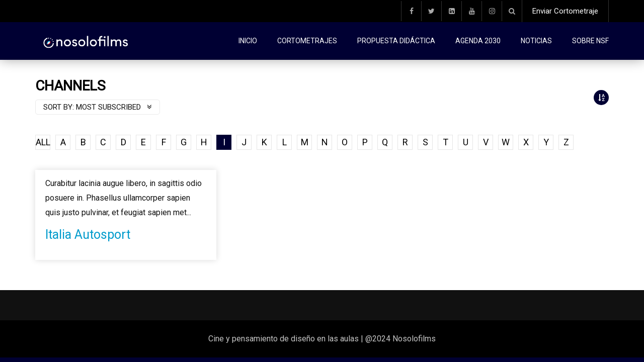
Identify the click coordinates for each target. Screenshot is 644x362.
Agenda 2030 (478, 41)
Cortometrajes (307, 41)
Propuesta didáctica (396, 41)
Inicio (248, 41)
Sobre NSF (590, 41)
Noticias (536, 41)
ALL (43, 142)
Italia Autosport (88, 235)
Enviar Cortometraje (565, 11)
